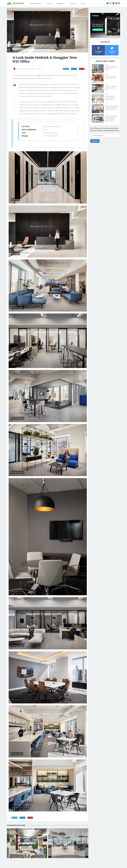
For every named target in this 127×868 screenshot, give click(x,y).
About (83, 3)
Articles (73, 3)
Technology (31, 69)
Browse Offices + (36, 3)
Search (49, 3)
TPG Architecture (51, 136)
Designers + (61, 3)
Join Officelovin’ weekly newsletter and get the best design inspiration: (105, 129)
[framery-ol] (105, 25)
